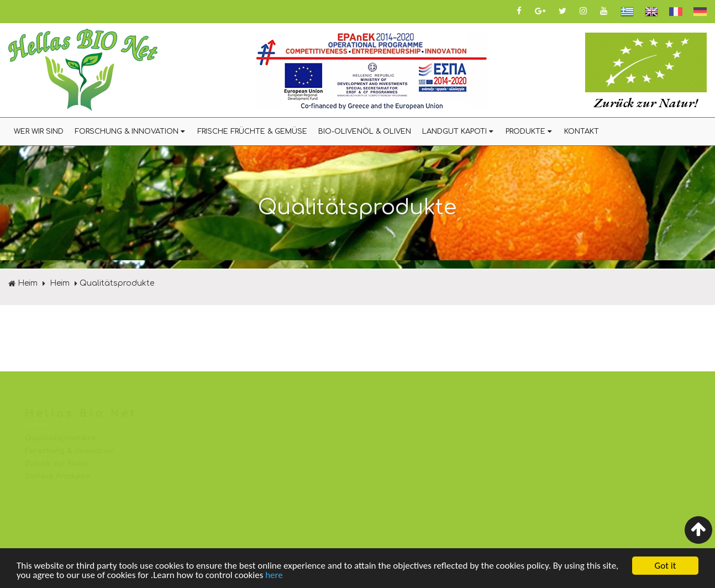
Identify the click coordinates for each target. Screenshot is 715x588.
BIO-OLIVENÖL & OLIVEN (365, 132)
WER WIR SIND (39, 132)
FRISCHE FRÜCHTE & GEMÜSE (252, 132)
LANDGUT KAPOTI (458, 132)
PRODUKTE (529, 132)
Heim (23, 283)
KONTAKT (582, 132)
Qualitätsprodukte (117, 283)
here (274, 576)
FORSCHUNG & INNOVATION (130, 132)
